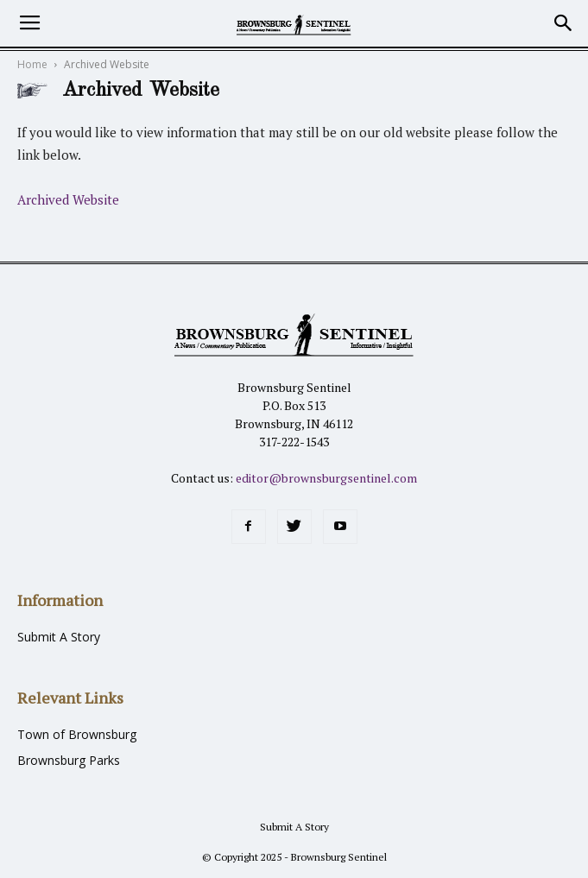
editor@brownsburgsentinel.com (326, 478)
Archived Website (68, 199)
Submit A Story (59, 637)
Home (32, 64)
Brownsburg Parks (69, 760)
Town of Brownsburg (77, 734)
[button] (564, 23)
